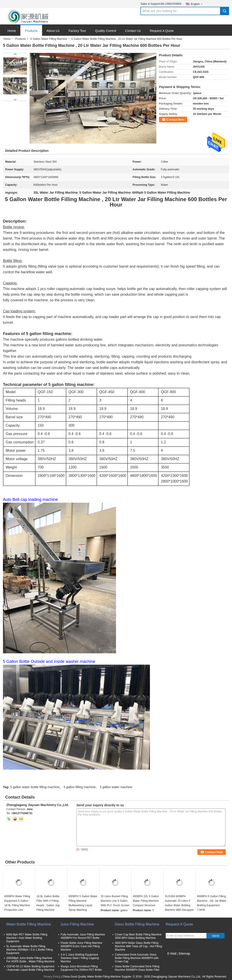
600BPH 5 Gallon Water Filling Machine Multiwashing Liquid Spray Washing (83, 903)
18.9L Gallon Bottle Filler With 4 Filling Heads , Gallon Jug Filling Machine (48, 903)
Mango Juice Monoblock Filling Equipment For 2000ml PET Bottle (81, 968)
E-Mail (172, 954)
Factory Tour (77, 31)
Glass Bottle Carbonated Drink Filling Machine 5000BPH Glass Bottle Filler (137, 968)
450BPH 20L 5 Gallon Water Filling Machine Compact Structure (146, 901)
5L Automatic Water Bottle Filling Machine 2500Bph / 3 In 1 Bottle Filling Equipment (30, 950)
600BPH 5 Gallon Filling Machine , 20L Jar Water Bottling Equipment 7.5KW (212, 903)
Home (12, 31)
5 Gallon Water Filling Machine (49, 39)
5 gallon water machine (116, 787)
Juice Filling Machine (77, 924)
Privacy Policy (52, 977)
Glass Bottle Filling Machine (137, 924)
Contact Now (175, 120)
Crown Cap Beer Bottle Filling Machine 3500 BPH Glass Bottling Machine (138, 936)
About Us (53, 31)
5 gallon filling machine (80, 787)
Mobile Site (172, 959)
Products (31, 31)
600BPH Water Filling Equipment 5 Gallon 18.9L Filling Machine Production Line (17, 903)
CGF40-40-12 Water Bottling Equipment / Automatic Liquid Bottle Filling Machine (30, 968)
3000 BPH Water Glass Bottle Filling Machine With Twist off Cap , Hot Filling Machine (138, 946)
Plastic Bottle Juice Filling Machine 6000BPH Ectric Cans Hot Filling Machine (81, 946)
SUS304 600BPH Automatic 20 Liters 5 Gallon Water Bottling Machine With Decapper (179, 903)
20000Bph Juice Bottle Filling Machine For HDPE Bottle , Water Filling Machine (31, 960)
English (197, 4)
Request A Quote (162, 31)
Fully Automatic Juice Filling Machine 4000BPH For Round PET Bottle (83, 936)
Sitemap (184, 954)
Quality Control (106, 31)
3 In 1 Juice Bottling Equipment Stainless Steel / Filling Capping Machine (80, 958)
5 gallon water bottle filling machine (35, 787)
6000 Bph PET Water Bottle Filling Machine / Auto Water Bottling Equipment (27, 938)
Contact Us (133, 31)
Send (215, 936)
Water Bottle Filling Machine (29, 924)
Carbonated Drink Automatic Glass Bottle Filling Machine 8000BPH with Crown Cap (137, 958)
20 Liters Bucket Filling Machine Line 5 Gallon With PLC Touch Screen (115, 901)
